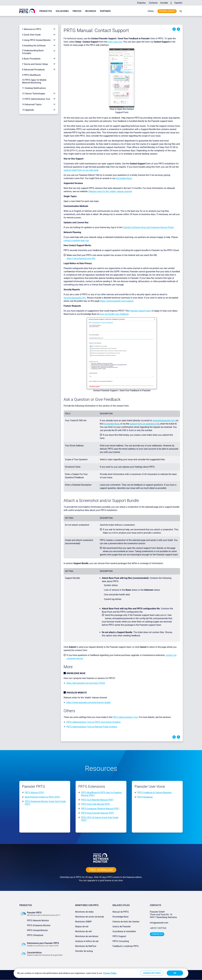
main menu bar (115, 42)
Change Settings (152, 973)
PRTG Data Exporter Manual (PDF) (98, 813)
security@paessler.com (75, 298)
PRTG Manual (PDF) (35, 793)
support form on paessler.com (144, 424)
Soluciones (62, 11)
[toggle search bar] (180, 11)
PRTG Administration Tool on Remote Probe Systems (92, 727)
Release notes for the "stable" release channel (110, 191)
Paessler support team (140, 311)
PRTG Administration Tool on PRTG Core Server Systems (93, 722)
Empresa (141, 3)
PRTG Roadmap (145, 797)
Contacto (153, 3)
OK (175, 973)
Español (178, 3)
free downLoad (101, 870)
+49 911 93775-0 (158, 928)
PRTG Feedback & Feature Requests (154, 793)
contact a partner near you (76, 240)
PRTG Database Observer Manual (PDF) (100, 808)
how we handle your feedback (114, 314)
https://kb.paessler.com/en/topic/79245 (86, 683)
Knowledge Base (124, 178)
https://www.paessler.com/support (117, 301)
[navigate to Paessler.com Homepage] (27, 11)
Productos (46, 11)
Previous (174, 29)
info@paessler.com (159, 923)
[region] (101, 973)
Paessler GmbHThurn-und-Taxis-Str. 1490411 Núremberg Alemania (163, 915)
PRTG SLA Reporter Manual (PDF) (97, 800)
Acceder (164, 3)
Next (178, 29)
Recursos (91, 11)
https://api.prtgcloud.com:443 (81, 258)
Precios (77, 11)
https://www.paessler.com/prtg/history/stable (88, 702)
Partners (105, 11)
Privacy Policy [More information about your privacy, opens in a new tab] (110, 973)
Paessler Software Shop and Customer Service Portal (148, 227)
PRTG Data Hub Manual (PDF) (96, 804)
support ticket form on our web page (81, 170)
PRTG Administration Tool (125, 717)
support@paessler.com (164, 420)
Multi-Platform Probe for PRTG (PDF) (42, 797)
